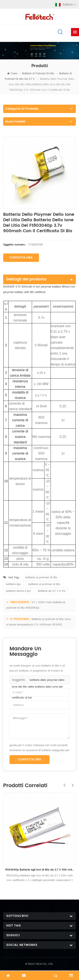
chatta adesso (40, 973)
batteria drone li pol (18, 591)
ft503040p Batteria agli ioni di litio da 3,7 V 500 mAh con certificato (39, 870)
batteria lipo (13, 584)
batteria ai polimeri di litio (38, 74)
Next (72, 783)
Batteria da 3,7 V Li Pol (52, 591)
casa (12, 74)
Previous (63, 783)
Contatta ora (21, 258)
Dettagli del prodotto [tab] (39, 279)
